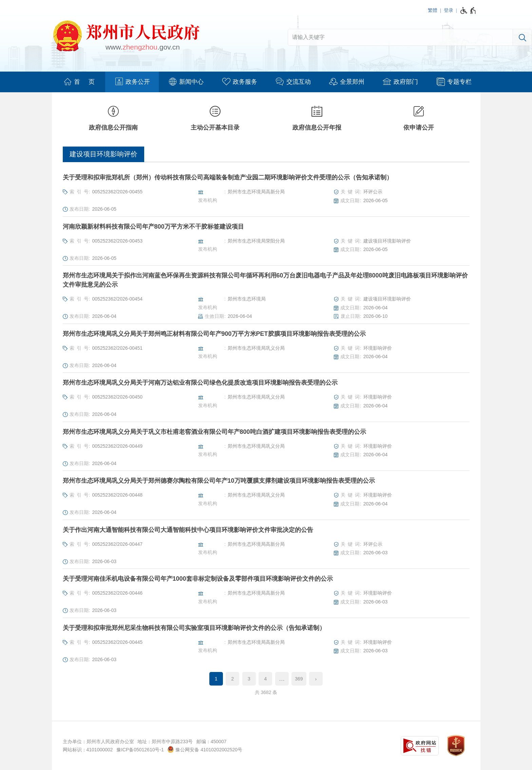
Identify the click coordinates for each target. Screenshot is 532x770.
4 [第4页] (265, 679)
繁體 (433, 10)
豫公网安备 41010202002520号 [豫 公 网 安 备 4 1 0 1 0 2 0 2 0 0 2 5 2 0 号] (205, 749)
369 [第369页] (299, 679)
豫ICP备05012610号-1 (140, 750)
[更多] (282, 679)
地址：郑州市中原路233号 (165, 742)
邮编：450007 (212, 742)
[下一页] (316, 679)
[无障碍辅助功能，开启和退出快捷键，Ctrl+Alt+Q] (468, 11)
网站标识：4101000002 (88, 750)
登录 (449, 10)
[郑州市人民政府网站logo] (126, 37)
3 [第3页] (249, 679)
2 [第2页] (233, 679)
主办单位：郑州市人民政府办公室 (98, 742)
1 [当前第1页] (216, 679)
